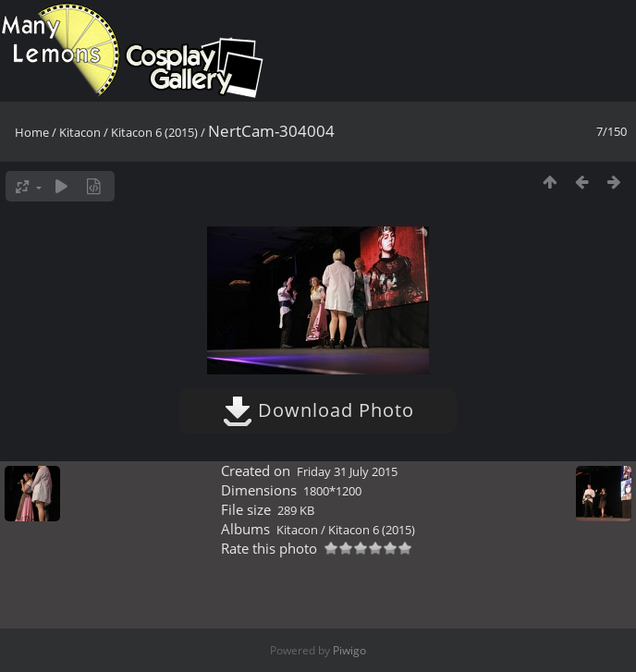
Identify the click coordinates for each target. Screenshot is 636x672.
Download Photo (318, 410)
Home (32, 132)
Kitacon (80, 132)
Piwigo (349, 650)
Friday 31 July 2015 (347, 471)
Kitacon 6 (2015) (154, 132)
